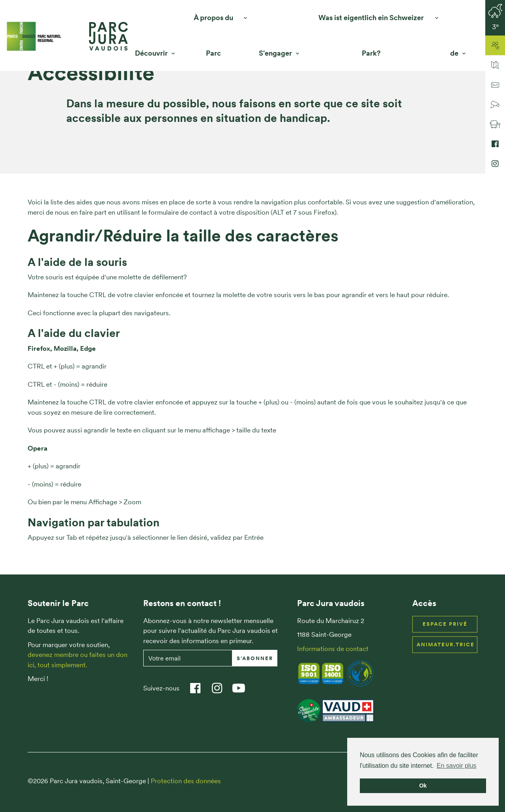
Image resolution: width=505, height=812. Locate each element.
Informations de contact (333, 649)
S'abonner (255, 658)
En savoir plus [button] (457, 766)
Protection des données (186, 781)
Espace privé (445, 624)
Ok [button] (423, 786)
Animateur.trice (446, 645)
